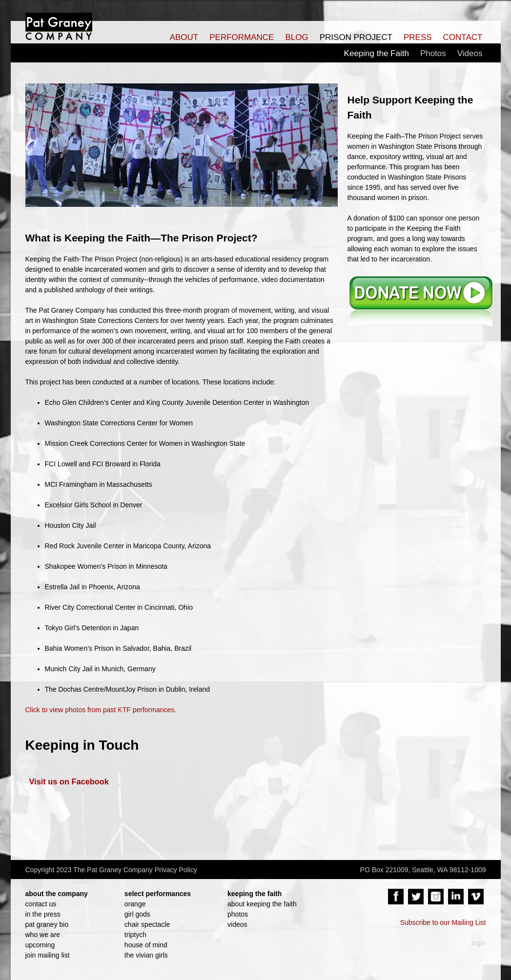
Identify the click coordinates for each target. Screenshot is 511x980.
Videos (470, 53)
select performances (158, 894)
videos (237, 924)
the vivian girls (146, 955)
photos (238, 914)
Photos (433, 53)
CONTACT (463, 37)
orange (135, 904)
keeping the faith (255, 894)
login (479, 943)
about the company (57, 894)
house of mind (146, 945)
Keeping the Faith (377, 53)
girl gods (137, 914)
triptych (135, 935)
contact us (41, 904)
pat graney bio (47, 924)
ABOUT (184, 37)
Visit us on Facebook (69, 781)
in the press (43, 914)
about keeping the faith (262, 904)
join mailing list (48, 955)
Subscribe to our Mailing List (443, 922)
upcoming (40, 945)
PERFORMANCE (242, 37)
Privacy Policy (176, 870)
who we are (43, 935)
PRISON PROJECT (356, 37)
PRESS (418, 37)
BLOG (296, 37)
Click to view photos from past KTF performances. (101, 710)
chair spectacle (147, 924)
